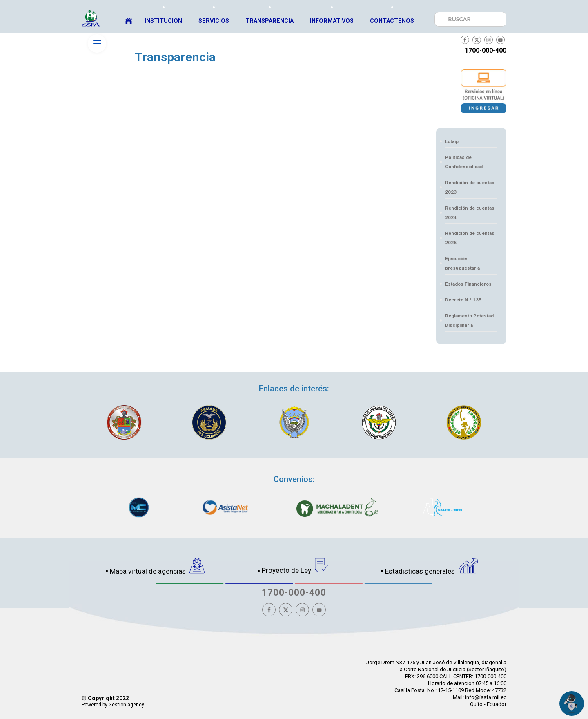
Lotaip (452, 141)
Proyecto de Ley (295, 566)
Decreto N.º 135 (463, 300)
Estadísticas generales (432, 567)
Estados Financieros (468, 284)
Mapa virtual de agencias (157, 567)
